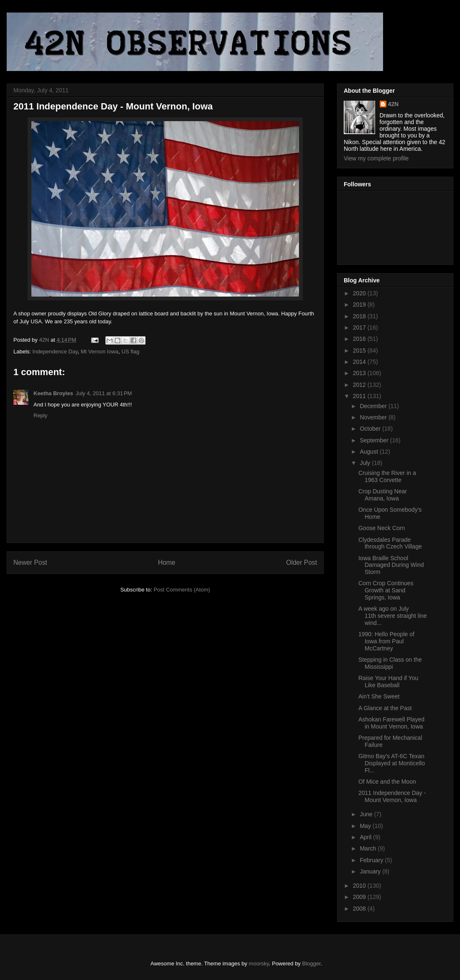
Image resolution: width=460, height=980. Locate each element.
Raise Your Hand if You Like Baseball (388, 682)
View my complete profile (376, 158)
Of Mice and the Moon (387, 782)
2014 (360, 362)
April (366, 837)
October (371, 429)
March (369, 848)
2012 (360, 385)
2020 (360, 293)
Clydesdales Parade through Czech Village (390, 543)
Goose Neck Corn (382, 528)
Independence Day (55, 352)
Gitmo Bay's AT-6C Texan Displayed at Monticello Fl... (392, 763)
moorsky (259, 963)
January (371, 871)
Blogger (312, 963)
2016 (360, 339)
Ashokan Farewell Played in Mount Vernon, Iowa (391, 723)
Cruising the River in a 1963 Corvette (387, 476)
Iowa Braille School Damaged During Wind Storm (391, 565)
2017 (360, 328)
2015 (360, 350)
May (366, 826)
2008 (360, 909)
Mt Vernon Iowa (100, 352)
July (366, 463)
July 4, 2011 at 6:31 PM (104, 393)
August (369, 452)
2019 (360, 305)
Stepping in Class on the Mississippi (390, 663)
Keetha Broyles (53, 393)
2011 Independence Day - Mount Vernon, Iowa (392, 796)
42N (394, 104)
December (374, 406)
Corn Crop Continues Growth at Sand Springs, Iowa (386, 590)
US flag (131, 352)
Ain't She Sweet (379, 696)
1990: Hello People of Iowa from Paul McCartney (386, 641)
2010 (360, 886)
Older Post (302, 562)
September (375, 440)
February (372, 860)
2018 (360, 316)
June (367, 814)
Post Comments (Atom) (182, 590)
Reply (40, 415)
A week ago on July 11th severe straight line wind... (393, 616)
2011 (360, 396)
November (374, 417)
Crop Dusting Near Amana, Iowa (383, 495)
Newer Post (30, 562)
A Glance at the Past (385, 708)
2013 (360, 373)
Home (167, 562)
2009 (360, 897)
